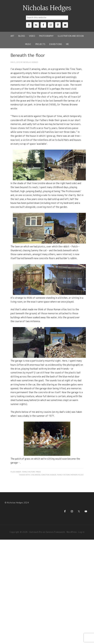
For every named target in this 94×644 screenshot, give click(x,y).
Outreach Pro (36, 532)
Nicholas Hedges (47, 8)
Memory (74, 475)
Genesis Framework (55, 532)
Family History (28, 472)
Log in (81, 532)
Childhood (36, 475)
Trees (38, 472)
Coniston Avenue (49, 475)
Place (81, 475)
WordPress (72, 532)
